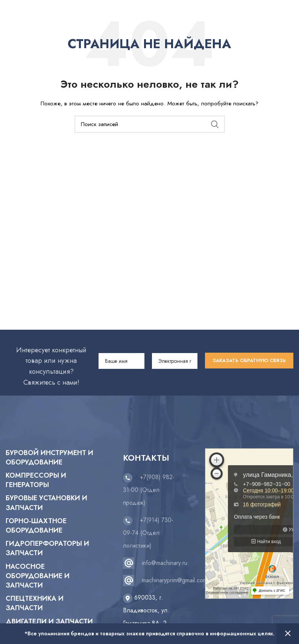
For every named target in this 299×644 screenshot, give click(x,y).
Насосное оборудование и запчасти (38, 576)
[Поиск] (150, 124)
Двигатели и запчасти (49, 622)
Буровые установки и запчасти (46, 503)
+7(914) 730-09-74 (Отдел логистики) (148, 533)
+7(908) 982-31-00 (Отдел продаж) (149, 490)
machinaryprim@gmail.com (175, 580)
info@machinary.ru (165, 563)
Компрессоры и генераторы (36, 480)
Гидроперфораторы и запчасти (47, 548)
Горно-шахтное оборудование (36, 526)
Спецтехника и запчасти (35, 603)
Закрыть (288, 634)
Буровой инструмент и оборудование (49, 458)
